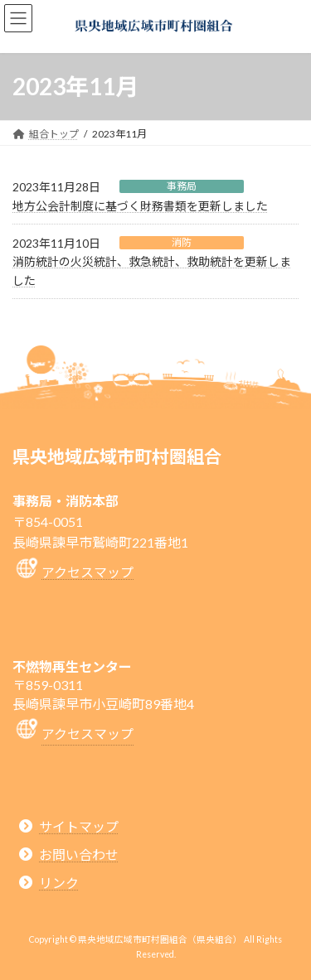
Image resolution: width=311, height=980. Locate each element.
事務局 (182, 186)
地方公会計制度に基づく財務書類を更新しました (140, 206)
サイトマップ (79, 826)
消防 (182, 242)
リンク (59, 883)
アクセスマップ (87, 572)
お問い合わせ (79, 854)
